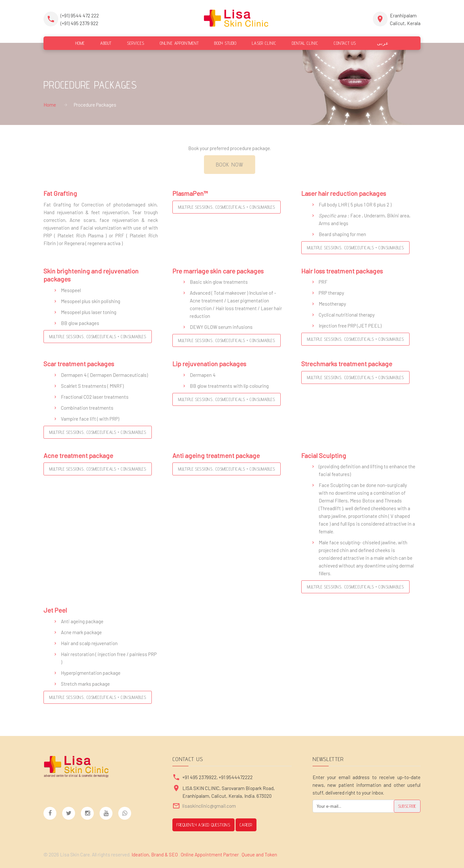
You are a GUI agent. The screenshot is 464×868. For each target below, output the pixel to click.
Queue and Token (259, 854)
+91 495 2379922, (201, 777)
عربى (380, 43)
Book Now (230, 164)
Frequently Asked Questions (203, 825)
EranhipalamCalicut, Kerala (405, 19)
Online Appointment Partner (210, 854)
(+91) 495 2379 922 (79, 23)
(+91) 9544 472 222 (80, 15)
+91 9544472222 (236, 777)
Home (50, 105)
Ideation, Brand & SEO (155, 854)
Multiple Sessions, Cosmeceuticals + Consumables (227, 207)
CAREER (246, 825)
